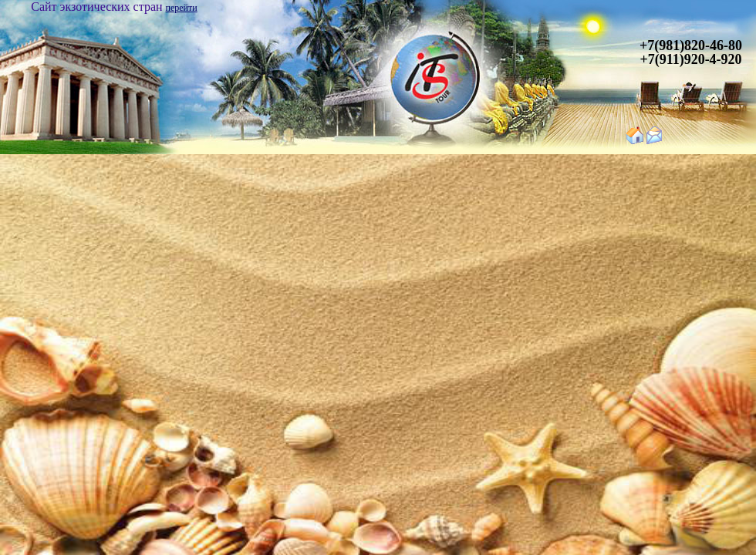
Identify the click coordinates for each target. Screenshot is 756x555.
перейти (182, 8)
